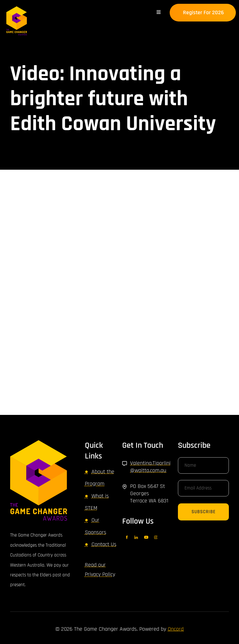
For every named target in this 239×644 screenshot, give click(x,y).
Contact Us (104, 544)
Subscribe (204, 512)
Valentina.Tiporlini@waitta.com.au (150, 467)
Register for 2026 (193, 9)
